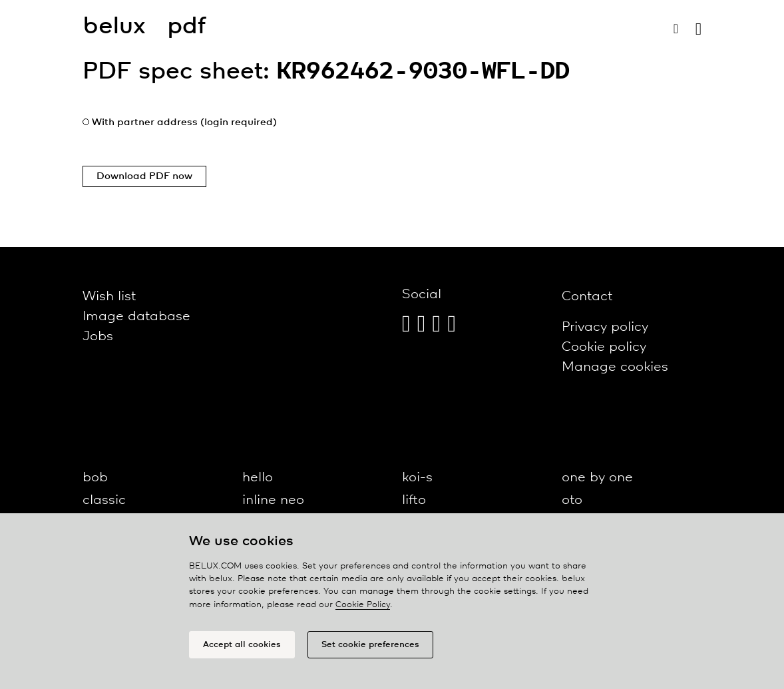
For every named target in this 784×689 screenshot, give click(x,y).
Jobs (98, 337)
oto (572, 500)
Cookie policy (604, 347)
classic (104, 500)
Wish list (109, 297)
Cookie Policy (363, 605)
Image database (136, 317)
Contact (587, 297)
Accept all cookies (242, 645)
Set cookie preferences (370, 645)
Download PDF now (144, 176)
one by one (597, 478)
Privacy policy (605, 327)
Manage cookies (615, 367)
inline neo (273, 500)
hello (258, 478)
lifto (414, 500)
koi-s (417, 478)
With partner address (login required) (184, 122)
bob (95, 478)
